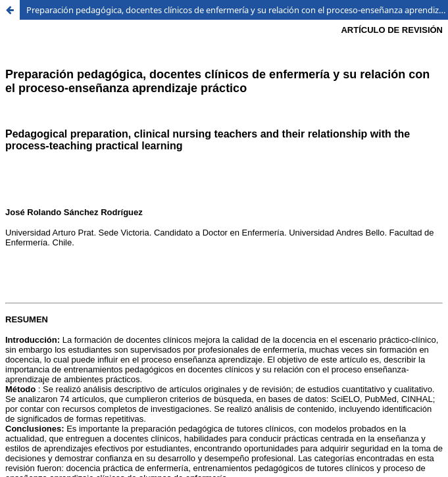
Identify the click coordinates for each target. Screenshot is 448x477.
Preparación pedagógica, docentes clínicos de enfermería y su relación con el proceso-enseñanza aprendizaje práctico (237, 10)
